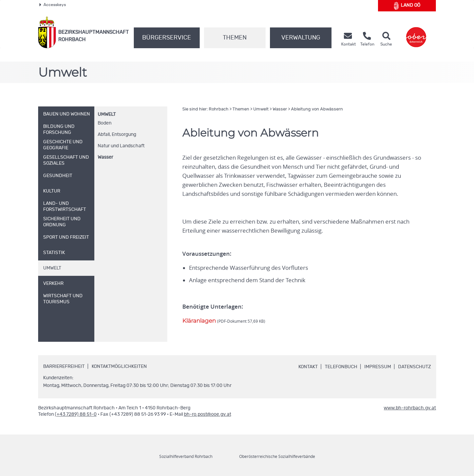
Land (407, 6)
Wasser (105, 157)
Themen (235, 38)
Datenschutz (414, 367)
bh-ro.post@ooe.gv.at (208, 414)
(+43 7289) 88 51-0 (76, 414)
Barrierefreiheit (64, 367)
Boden (105, 123)
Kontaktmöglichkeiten (119, 367)
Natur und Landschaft (121, 146)
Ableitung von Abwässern (317, 109)
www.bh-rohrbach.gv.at (410, 408)
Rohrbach (219, 109)
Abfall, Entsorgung (117, 135)
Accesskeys (53, 5)
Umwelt (107, 114)
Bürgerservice (167, 38)
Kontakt (308, 367)
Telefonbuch (341, 367)
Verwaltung (301, 38)
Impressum (378, 367)
